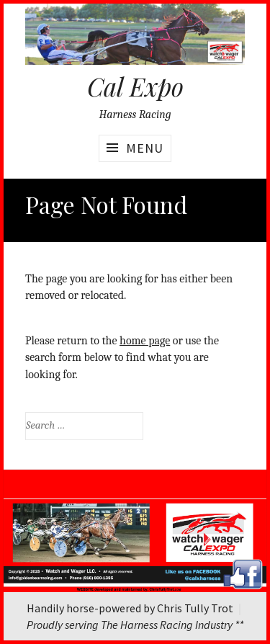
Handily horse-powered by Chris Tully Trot (130, 608)
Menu (145, 148)
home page (145, 341)
